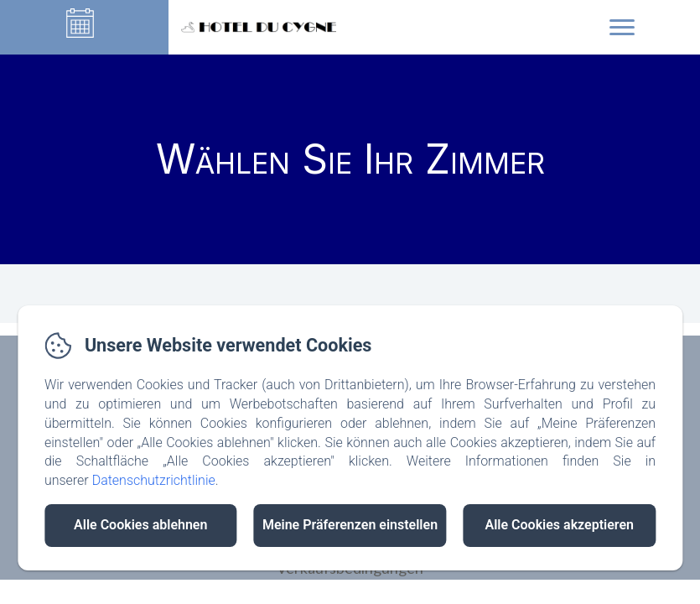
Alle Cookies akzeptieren (560, 525)
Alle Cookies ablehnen (140, 525)
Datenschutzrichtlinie (154, 480)
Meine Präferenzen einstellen (350, 525)
